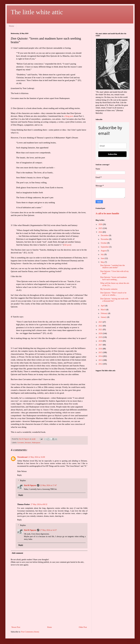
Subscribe (112, 154)
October (104, 243)
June (103, 258)
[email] (112, 146)
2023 (101, 322)
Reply (19, 475)
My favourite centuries (109, 289)
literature (28, 443)
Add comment (17, 553)
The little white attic (37, 12)
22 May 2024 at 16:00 (37, 457)
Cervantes (21, 443)
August (104, 251)
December (105, 235)
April (103, 306)
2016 (101, 349)
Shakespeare (36, 443)
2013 (101, 360)
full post (67, 245)
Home (12, 26)
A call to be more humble (107, 213)
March (103, 310)
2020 (101, 333)
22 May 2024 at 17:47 (48, 485)
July (103, 254)
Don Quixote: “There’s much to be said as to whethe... (113, 294)
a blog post (69, 116)
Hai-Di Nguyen (30, 485)
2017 (101, 345)
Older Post (83, 627)
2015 (101, 352)
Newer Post (16, 627)
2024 (101, 232)
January (104, 317)
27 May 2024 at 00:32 (39, 504)
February (104, 313)
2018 (101, 341)
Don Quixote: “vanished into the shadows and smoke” (113, 267)
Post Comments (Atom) (30, 632)
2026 (101, 224)
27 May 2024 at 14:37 (48, 530)
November (105, 239)
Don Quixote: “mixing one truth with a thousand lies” (114, 300)
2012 (101, 364)
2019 (101, 337)
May (103, 262)
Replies (23, 481)
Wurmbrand (22, 457)
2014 (101, 356)
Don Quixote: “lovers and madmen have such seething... (113, 278)
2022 (101, 326)
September (105, 247)
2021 (101, 330)
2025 (101, 228)
